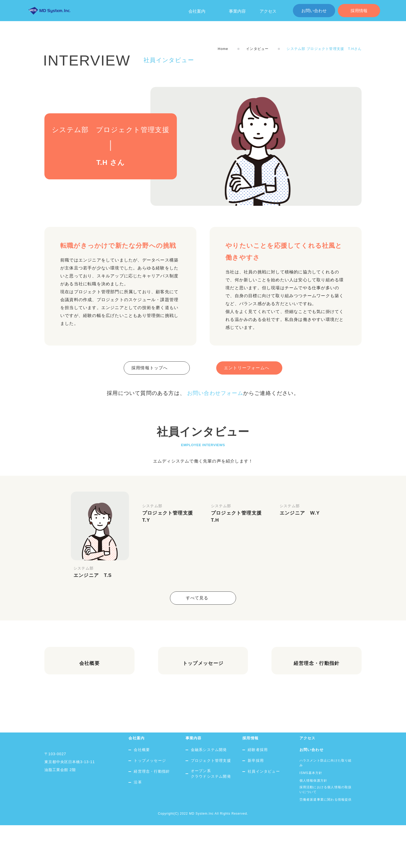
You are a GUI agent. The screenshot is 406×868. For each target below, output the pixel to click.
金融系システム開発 (209, 792)
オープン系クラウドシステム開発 (211, 816)
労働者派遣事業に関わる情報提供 (326, 842)
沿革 (138, 825)
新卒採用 (256, 803)
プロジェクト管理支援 (211, 803)
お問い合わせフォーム (215, 393)
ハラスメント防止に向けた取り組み (326, 806)
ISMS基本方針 (311, 816)
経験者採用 (258, 792)
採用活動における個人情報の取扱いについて (326, 832)
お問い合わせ (314, 11)
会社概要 (142, 792)
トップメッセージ (150, 803)
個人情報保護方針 (313, 823)
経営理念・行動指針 (152, 814)
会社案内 (137, 781)
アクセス (268, 11)
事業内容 (237, 11)
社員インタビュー (264, 814)
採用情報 (359, 11)
